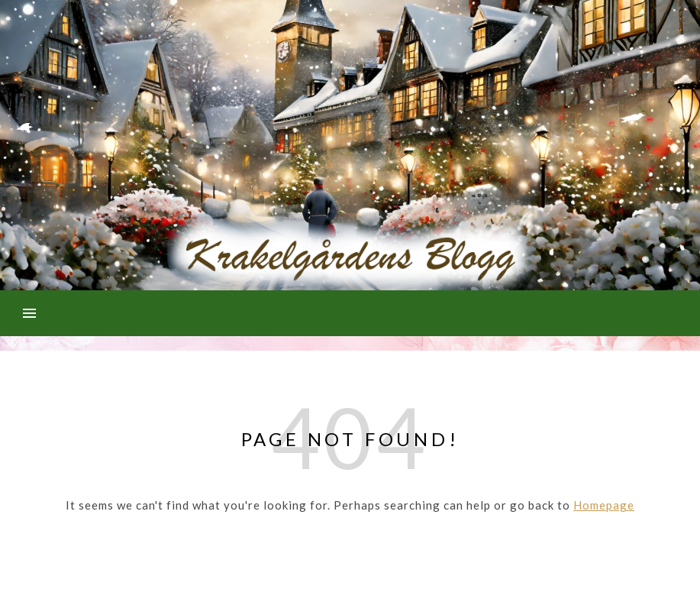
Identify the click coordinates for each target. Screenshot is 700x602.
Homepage (604, 505)
